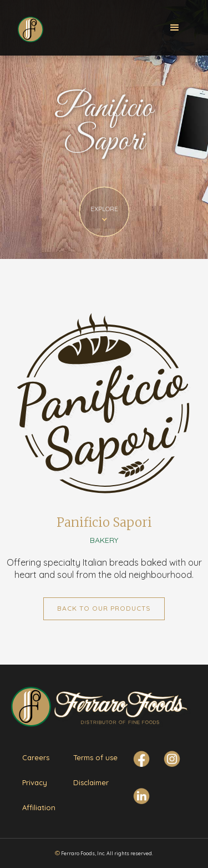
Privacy (35, 782)
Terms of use (95, 757)
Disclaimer (91, 782)
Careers (36, 757)
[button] (175, 28)
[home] (30, 27)
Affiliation (39, 807)
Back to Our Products (104, 608)
